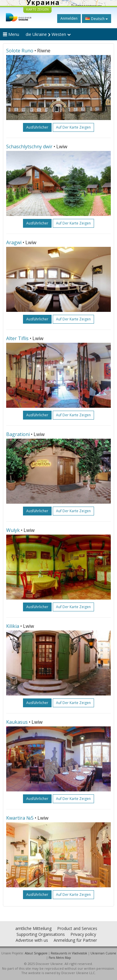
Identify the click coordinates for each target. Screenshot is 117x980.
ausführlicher (37, 127)
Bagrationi (18, 434)
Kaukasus (17, 722)
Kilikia (13, 626)
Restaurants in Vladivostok (69, 953)
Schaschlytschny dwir (29, 147)
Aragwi (14, 242)
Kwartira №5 (20, 818)
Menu (11, 34)
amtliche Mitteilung (33, 928)
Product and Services (77, 928)
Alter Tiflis (17, 338)
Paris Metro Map (60, 958)
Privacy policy (83, 934)
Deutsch (97, 19)
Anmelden (69, 18)
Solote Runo (20, 51)
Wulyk (13, 530)
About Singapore (36, 953)
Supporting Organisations (41, 934)
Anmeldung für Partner (75, 940)
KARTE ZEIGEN (37, 9)
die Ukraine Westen (48, 34)
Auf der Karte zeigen (73, 127)
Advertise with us (32, 940)
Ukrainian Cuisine (103, 953)
